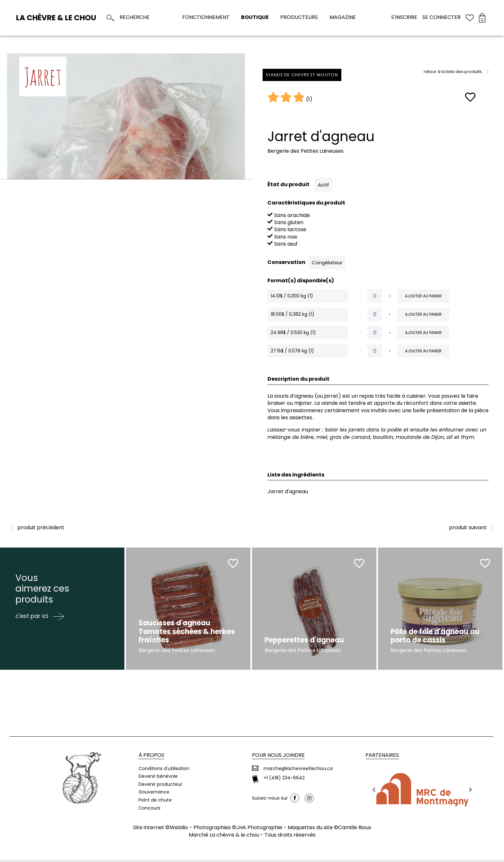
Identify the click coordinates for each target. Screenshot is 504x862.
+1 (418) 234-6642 (284, 780)
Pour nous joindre (278, 758)
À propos (151, 758)
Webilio (179, 830)
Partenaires (382, 758)
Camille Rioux (355, 830)
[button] (374, 792)
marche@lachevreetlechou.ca (298, 771)
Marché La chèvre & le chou (224, 837)
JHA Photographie (259, 830)
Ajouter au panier (423, 296)
